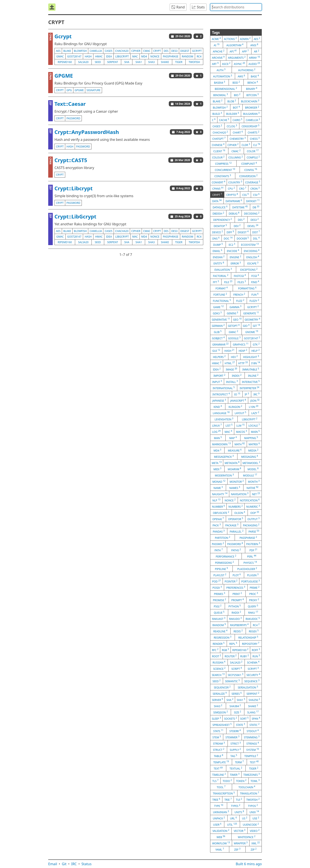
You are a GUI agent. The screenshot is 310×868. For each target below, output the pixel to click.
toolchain (247, 787)
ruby (245, 656)
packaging (251, 525)
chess (255, 138)
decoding (252, 213)
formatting (247, 288)
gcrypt (197, 51)
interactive (251, 382)
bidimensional (226, 89)
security (253, 675)
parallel (237, 531)
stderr (235, 731)
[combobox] (236, 7)
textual (236, 768)
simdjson (221, 712)
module (250, 475)
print (237, 594)
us (245, 818)
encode (233, 251)
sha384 (235, 706)
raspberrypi (239, 625)
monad (219, 481)
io (237, 394)
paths (236, 550)
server (218, 700)
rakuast (219, 619)
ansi (254, 45)
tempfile (251, 756)
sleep (216, 718)
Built (249, 864)
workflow (221, 843)
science (219, 668)
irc (256, 394)
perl (252, 556)
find (255, 282)
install (232, 382)
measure (235, 450)
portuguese (251, 581)
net (256, 494)
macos (242, 432)
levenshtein (224, 419)
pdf (253, 550)
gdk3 (217, 313)
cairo (237, 120)
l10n (254, 407)
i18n (256, 363)
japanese (219, 400)
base (255, 76)
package (232, 525)
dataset (253, 201)
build (217, 114)
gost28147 (74, 56)
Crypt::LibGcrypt (75, 216)
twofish (194, 62)
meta (217, 463)
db (256, 207)
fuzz (240, 301)
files (242, 282)
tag (234, 756)
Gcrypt (63, 36)
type (219, 806)
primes (220, 594)
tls (215, 781)
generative (221, 319)
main (255, 432)
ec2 (232, 244)
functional (222, 301)
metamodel (251, 463)
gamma (235, 307)
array (255, 57)
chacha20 (122, 51)
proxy (254, 600)
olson (240, 513)
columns (236, 157)
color (253, 151)
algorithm (235, 45)
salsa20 (83, 62)
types (236, 806)
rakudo (235, 619)
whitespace (247, 837)
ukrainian (221, 812)
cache (224, 120)
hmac (99, 56)
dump (218, 244)
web (221, 837)
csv (256, 195)
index (237, 375)
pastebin (253, 544)
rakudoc (253, 619)
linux (217, 425)
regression (223, 637)
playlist (220, 575)
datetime (240, 207)
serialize (220, 693)
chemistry (238, 138)
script (237, 668)
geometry (252, 319)
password (73, 118)
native (252, 488)
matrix (254, 444)
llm (240, 425)
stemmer (232, 737)
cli (257, 145)
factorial (221, 276)
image (231, 369)
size (238, 712)
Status (86, 864)
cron (255, 188)
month (254, 481)
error (236, 263)
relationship (248, 637)
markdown (221, 444)
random (187, 56)
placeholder (247, 569)
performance (226, 556)
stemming (252, 737)
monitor (237, 481)
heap (243, 350)
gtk (256, 344)
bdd (236, 82)
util (232, 824)
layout (240, 413)
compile (253, 157)
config (251, 170)
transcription (224, 793)
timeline (219, 774)
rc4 (199, 56)
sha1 (139, 62)
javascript (238, 400)
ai (217, 45)
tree (216, 799)
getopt (234, 326)
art (215, 64)
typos (253, 806)
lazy (255, 413)
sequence (252, 681)
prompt (237, 600)
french (239, 294)
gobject (218, 338)
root (216, 656)
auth (221, 70)
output (253, 519)
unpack (219, 818)
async (239, 64)
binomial (220, 95)
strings (253, 743)
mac (135, 56)
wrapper (241, 843)
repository (251, 644)
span (256, 718)
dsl (256, 238)
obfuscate (221, 513)
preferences (236, 587)
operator (236, 519)
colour (218, 157)
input (217, 382)
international (224, 388)
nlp (216, 500)
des (166, 51)
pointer (231, 581)
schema (253, 662)
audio (254, 64)
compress (223, 163)
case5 (109, 51)
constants (223, 176)
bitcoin (253, 95)
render (219, 644)
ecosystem (250, 244)
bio (237, 95)
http (243, 363)
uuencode (251, 824)
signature (94, 90)
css (245, 195)
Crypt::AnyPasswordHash (87, 132)
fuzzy (254, 301)
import (219, 375)
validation (221, 831)
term (239, 762)
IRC (74, 864)
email (217, 251)
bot (236, 107)
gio (246, 326)
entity (219, 263)
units (239, 812)
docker (243, 238)
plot (237, 575)
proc (254, 594)
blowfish (80, 51)
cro (243, 188)
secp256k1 (236, 675)
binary (252, 89)
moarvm (234, 469)
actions (230, 39)
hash (88, 56)
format (222, 288)
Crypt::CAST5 (71, 160)
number (219, 506)
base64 (219, 82)
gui (216, 350)
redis (238, 631)
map (233, 438)
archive (218, 57)
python (235, 606)
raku (253, 612)
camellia (96, 51)
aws (241, 76)
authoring (247, 70)
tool (221, 787)
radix (236, 612)
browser (252, 107)
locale (254, 425)
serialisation (248, 687)
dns (216, 238)
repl (233, 644)
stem (217, 737)
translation (250, 793)
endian (219, 257)
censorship (250, 126)
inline (253, 375)
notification (250, 500)
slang (253, 712)
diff (230, 232)
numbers (236, 506)
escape (253, 263)
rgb (225, 650)
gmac (60, 56)
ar (256, 51)
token (241, 781)
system (253, 750)
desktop (220, 226)
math (240, 444)
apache (219, 51)
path (219, 550)
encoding (252, 251)
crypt (157, 51)
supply (235, 750)
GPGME (64, 76)
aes (58, 51)
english (253, 257)
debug (234, 213)
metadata (232, 463)
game (218, 307)
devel (253, 226)
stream (219, 743)
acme (216, 39)
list (229, 425)
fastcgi (240, 276)
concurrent (225, 170)
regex (254, 631)
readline (220, 631)
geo (237, 319)
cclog (232, 126)
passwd (218, 544)
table (218, 756)
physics (250, 562)
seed (98, 62)
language (221, 413)
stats (218, 731)
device (217, 232)
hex (234, 357)
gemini (232, 313)
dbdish (218, 213)
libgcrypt (122, 56)
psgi (218, 606)
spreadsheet (222, 725)
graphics (241, 344)
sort (244, 718)
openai (218, 519)
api (233, 51)
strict (236, 743)
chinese (218, 145)
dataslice (220, 207)
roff (256, 650)
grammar (220, 344)
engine (235, 257)
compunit (249, 163)
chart (238, 132)
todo (227, 781)
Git (64, 864)
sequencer (222, 687)
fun (255, 294)
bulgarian (251, 114)
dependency (223, 220)
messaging (250, 456)
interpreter (249, 388)
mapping (251, 438)
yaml (220, 849)
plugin (253, 575)
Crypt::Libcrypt (74, 188)
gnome (252, 332)
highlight (251, 357)
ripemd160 (65, 62)
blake (67, 51)
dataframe (234, 201)
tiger (179, 62)
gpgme (79, 90)
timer (235, 774)
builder (233, 114)
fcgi (255, 276)
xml (256, 843)
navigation (239, 494)
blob (232, 101)
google (234, 338)
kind (218, 407)
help (256, 350)
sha (127, 62)
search (218, 675)
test (254, 762)
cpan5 (218, 188)
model (253, 469)
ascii (226, 64)
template (221, 762)
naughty (220, 494)
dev (237, 226)
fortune (220, 294)
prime (255, 587)
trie (228, 799)
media (253, 450)
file (228, 282)
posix (217, 587)
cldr (246, 145)
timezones (252, 774)
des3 (174, 51)
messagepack (224, 456)
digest (185, 51)
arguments (237, 57)
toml (255, 781)
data (217, 201)
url (233, 818)
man (218, 438)
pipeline (221, 569)
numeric (253, 506)
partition (222, 538)
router (231, 656)
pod (216, 581)
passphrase (170, 56)
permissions (225, 562)
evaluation (223, 269)
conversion (248, 176)
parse (254, 531)
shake (165, 62)
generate (251, 313)
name (218, 488)
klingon (235, 407)
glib (218, 332)
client (219, 151)
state (240, 725)
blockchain (250, 101)
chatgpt (219, 138)
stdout (253, 731)
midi (217, 469)
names (235, 488)
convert (219, 182)
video (255, 831)
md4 (144, 56)
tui (239, 799)
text (218, 768)
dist (256, 232)
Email (53, 864)
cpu (231, 188)
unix (254, 812)
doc (228, 238)
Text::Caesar (70, 104)
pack (217, 525)
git (256, 326)
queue (219, 612)
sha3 (151, 62)
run (256, 656)
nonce (155, 56)
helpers (219, 357)
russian (219, 662)
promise (219, 600)
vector (240, 831)
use (256, 818)
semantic (232, 681)
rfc (215, 650)
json (255, 400)
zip (254, 849)
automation (223, 76)
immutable (251, 369)
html (230, 363)
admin (245, 39)
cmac (147, 51)
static (254, 725)
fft (216, 282)
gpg (69, 90)
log (216, 432)
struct (219, 750)
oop (255, 513)
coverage (253, 182)
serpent (113, 62)
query (253, 606)
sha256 (254, 700)
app (245, 51)
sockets (231, 718)
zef (237, 849)
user (217, 824)
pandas (219, 531)
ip (247, 394)
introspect (221, 394)
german (218, 326)
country (235, 182)
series (236, 693)
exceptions (249, 269)
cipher (136, 51)
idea (109, 56)
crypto (232, 195)
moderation (224, 475)
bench (253, 82)
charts (254, 132)
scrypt (253, 668)
